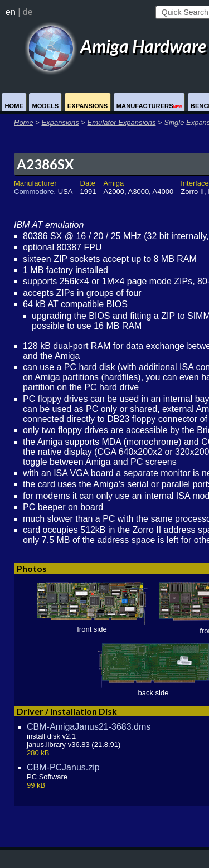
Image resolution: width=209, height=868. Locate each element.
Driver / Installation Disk (67, 711)
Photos (32, 568)
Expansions (88, 106)
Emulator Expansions (122, 122)
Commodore (34, 191)
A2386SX (45, 164)
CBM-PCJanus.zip (63, 767)
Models (45, 106)
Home (14, 106)
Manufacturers (149, 106)
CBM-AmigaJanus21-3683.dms (89, 727)
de (28, 12)
